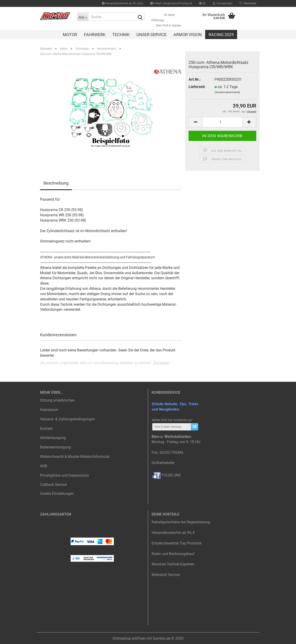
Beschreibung (56, 183)
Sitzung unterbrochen (57, 400)
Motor (70, 35)
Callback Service (53, 485)
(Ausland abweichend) (227, 92)
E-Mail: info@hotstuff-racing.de (171, 3)
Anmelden (161, 363)
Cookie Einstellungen (57, 494)
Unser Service (151, 35)
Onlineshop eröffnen (129, 638)
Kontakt (46, 429)
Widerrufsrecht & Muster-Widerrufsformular (75, 457)
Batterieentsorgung (55, 447)
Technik (121, 35)
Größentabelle (163, 463)
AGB (44, 466)
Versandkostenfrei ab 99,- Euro (123, 3)
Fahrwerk (95, 35)
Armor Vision (188, 35)
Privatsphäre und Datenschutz (65, 475)
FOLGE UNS (166, 475)
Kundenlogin (223, 3)
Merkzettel (248, 3)
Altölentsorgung (53, 438)
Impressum (49, 410)
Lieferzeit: (197, 87)
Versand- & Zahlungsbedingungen (68, 419)
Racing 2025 (221, 35)
